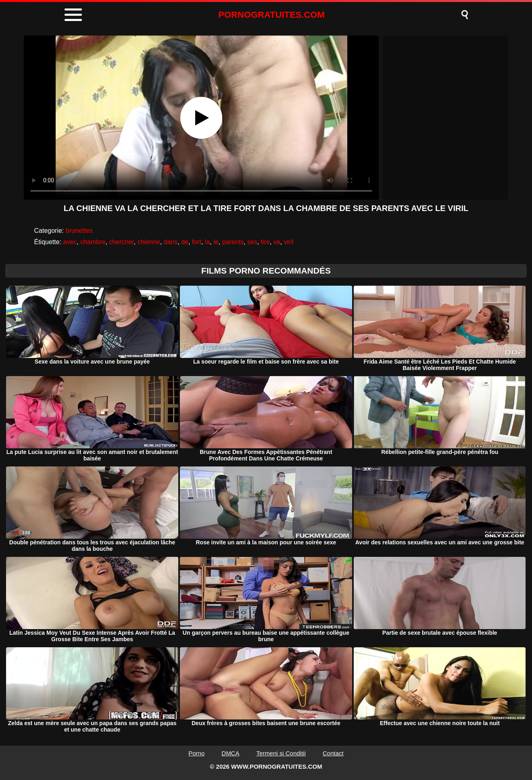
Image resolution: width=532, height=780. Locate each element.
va (277, 242)
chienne (149, 242)
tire (265, 242)
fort (197, 242)
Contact (333, 753)
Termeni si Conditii (281, 753)
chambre (93, 242)
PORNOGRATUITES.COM (271, 15)
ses (252, 242)
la (207, 242)
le (216, 242)
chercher (121, 242)
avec (70, 242)
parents (233, 242)
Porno (196, 753)
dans (171, 242)
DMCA (230, 753)
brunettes (79, 231)
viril (289, 242)
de (185, 242)
